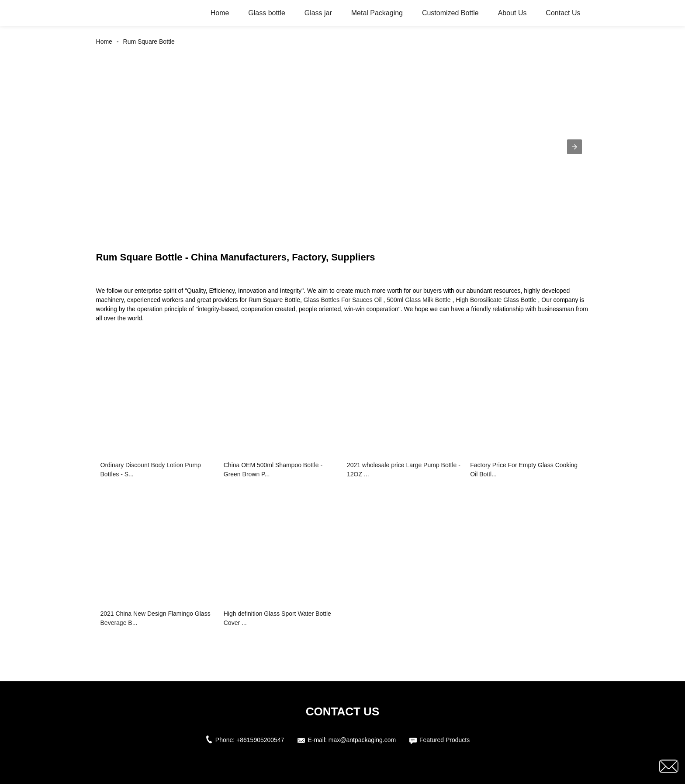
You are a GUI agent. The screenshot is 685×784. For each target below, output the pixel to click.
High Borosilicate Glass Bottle (496, 300)
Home (220, 13)
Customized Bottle (450, 13)
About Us (512, 13)
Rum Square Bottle (149, 42)
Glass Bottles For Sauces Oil (343, 300)
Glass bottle (266, 13)
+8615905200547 (260, 740)
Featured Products (445, 740)
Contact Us (563, 13)
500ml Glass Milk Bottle (419, 300)
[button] (574, 147)
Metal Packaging (377, 13)
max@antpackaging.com (362, 740)
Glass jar (318, 13)
